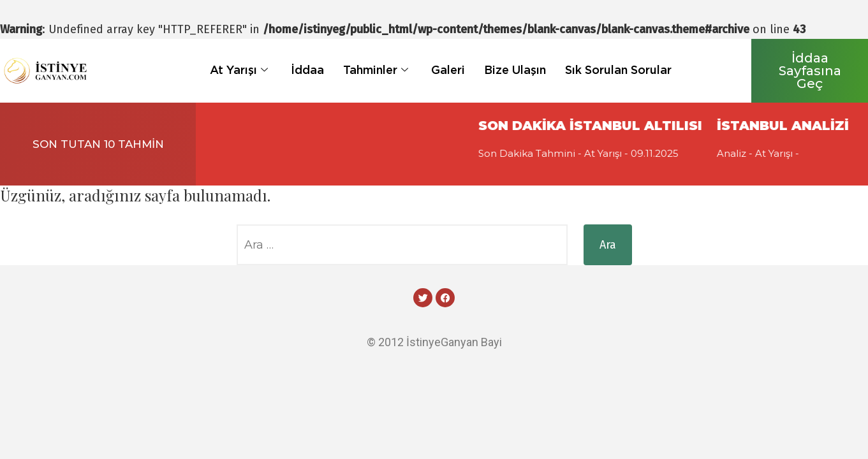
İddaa (307, 70)
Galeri (448, 70)
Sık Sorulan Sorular (618, 70)
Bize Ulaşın (515, 70)
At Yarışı (239, 70)
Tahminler (376, 70)
